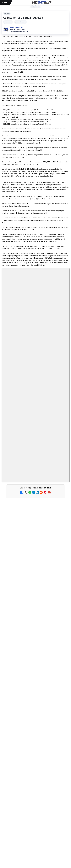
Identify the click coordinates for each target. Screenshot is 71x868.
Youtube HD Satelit (36, 847)
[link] (35, 453)
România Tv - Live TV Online (20, 566)
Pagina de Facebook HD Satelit (35, 830)
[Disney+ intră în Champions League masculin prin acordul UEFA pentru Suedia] (35, 631)
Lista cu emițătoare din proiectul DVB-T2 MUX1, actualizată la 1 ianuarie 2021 (38, 480)
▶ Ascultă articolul (21, 22)
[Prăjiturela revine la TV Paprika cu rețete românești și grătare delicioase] (35, 720)
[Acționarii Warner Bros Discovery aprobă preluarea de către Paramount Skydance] (63, 496)
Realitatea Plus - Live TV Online (21, 537)
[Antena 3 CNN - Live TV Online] (63, 556)
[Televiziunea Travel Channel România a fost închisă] (63, 511)
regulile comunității (32, 400)
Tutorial (7, 13)
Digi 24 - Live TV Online (18, 581)
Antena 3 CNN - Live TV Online (21, 551)
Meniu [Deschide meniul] (6, 2)
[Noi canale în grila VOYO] (63, 526)
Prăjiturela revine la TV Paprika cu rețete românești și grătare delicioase (35, 699)
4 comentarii (8, 22)
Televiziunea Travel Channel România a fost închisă (29, 507)
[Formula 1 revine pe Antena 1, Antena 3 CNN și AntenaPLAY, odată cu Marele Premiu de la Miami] (35, 677)
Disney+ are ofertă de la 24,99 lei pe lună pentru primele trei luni (31, 450)
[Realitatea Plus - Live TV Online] (63, 541)
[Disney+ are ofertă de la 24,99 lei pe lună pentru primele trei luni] (63, 453)
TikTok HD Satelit (36, 852)
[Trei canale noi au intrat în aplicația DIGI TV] (63, 468)
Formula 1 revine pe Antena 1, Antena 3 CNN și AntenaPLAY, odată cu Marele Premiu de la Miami (34, 655)
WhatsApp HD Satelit (36, 841)
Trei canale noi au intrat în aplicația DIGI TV (26, 464)
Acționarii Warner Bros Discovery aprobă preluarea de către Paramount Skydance (32, 493)
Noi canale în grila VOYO (18, 522)
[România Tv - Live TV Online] (63, 570)
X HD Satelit (36, 858)
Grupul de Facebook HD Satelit (35, 835)
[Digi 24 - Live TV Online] (63, 585)
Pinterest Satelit (35, 863)
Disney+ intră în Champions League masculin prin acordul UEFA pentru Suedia (35, 609)
